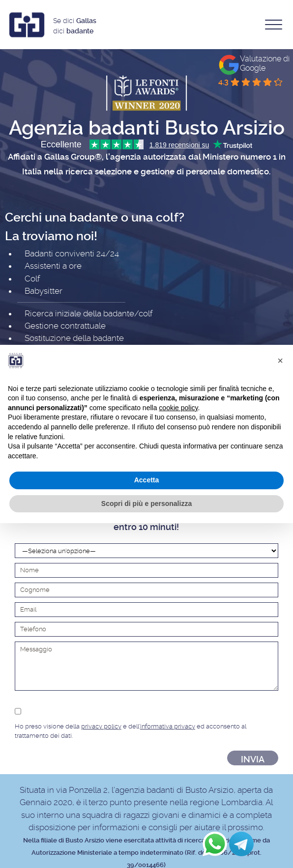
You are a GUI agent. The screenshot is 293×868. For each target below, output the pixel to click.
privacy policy (101, 726)
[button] (280, 361)
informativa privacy (168, 726)
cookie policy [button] (178, 408)
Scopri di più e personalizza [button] (146, 504)
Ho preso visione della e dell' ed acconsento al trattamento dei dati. (146, 722)
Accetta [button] (147, 480)
